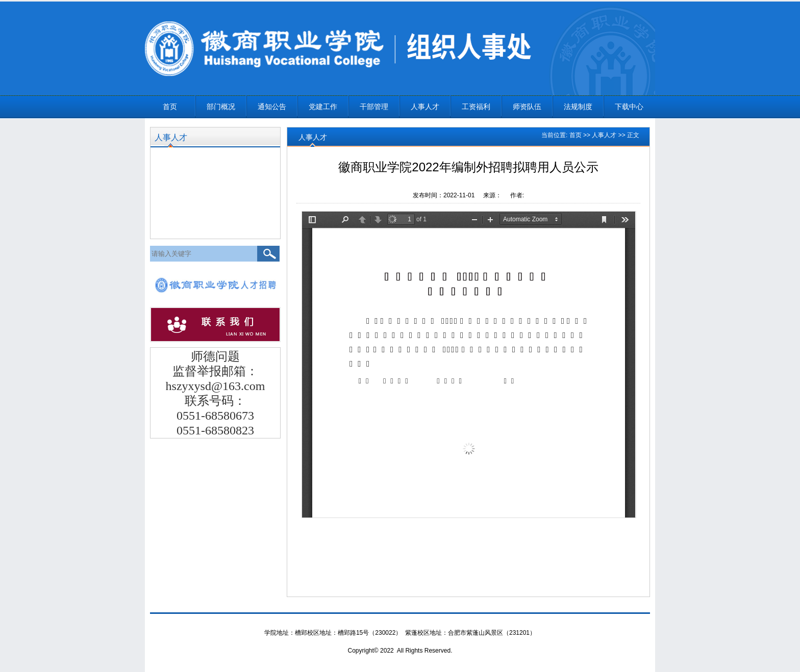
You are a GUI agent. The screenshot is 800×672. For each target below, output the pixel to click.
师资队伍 (527, 107)
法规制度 (578, 107)
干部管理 (374, 107)
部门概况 (221, 107)
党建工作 (323, 107)
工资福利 (476, 107)
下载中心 (629, 107)
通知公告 (272, 107)
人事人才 (425, 107)
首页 (170, 107)
